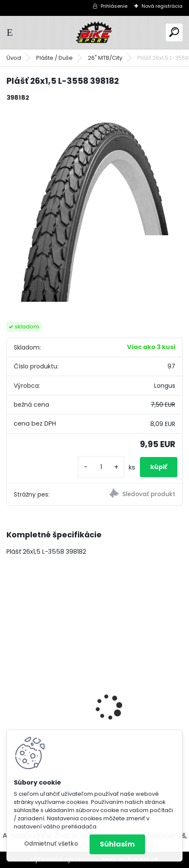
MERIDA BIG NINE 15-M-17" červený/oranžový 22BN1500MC (85, 706)
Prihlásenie (114, 6)
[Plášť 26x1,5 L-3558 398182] (94, 205)
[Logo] (95, 32)
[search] (174, 32)
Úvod (14, 58)
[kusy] (101, 467)
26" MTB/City (105, 58)
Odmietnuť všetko (51, 844)
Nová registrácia (162, 6)
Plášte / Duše (54, 58)
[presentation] (11, 693)
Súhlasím (117, 844)
